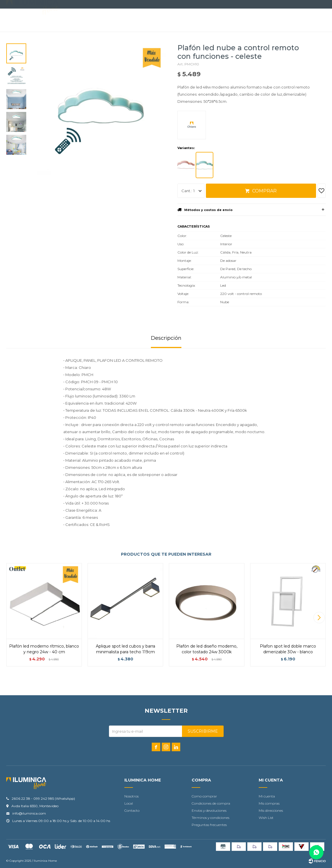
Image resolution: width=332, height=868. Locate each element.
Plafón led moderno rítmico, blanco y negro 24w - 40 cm (44, 649)
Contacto (153, 21)
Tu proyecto (188, 21)
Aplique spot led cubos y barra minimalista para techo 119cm (125, 649)
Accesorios (120, 21)
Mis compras (269, 803)
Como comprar (204, 796)
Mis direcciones (271, 810)
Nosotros (131, 796)
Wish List (266, 818)
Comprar (264, 191)
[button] (319, 618)
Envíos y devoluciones (209, 810)
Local (129, 803)
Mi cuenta (267, 796)
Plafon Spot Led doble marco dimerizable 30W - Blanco (288, 649)
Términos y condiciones (210, 818)
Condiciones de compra (211, 803)
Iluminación (85, 21)
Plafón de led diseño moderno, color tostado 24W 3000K (207, 649)
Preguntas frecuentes (209, 825)
